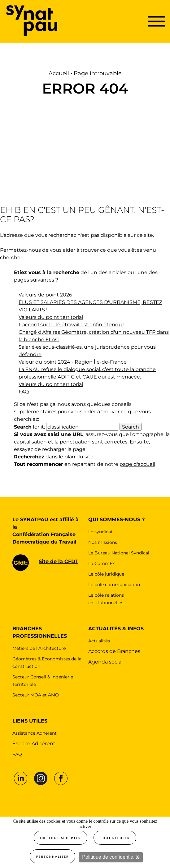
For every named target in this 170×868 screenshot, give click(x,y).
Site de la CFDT (59, 561)
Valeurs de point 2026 (45, 295)
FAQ (24, 392)
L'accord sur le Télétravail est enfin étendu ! (72, 325)
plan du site (79, 457)
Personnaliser (53, 857)
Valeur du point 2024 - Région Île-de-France (73, 362)
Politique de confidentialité (111, 857)
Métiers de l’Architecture (39, 648)
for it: (29, 427)
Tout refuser (115, 838)
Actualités (99, 641)
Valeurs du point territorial (51, 317)
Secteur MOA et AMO (36, 695)
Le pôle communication (114, 585)
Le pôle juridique (106, 574)
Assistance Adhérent (35, 733)
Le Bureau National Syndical (119, 553)
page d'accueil (137, 464)
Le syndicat (100, 532)
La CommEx (101, 563)
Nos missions (103, 542)
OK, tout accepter (61, 838)
